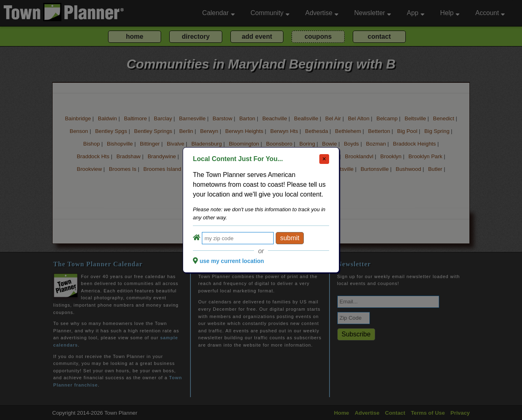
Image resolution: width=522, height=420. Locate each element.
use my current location (232, 261)
